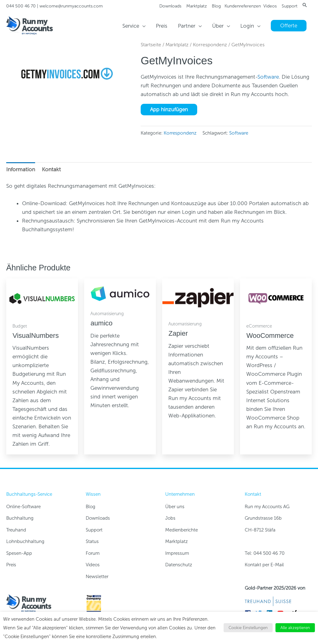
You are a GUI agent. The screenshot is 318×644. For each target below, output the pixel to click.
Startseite (151, 45)
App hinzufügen (169, 109)
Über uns (175, 507)
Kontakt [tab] (51, 169)
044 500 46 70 (21, 6)
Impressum (177, 553)
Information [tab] (21, 169)
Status (92, 541)
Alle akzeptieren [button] (295, 628)
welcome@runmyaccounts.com (71, 6)
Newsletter (97, 577)
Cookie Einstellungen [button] (248, 628)
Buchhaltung (20, 518)
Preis (11, 565)
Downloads (170, 6)
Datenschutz (179, 565)
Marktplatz (197, 6)
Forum (93, 553)
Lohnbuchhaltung (25, 541)
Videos (270, 6)
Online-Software (23, 507)
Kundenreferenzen (243, 6)
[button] (305, 5)
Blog (216, 6)
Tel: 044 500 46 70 (265, 553)
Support (290, 6)
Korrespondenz (210, 45)
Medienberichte (182, 530)
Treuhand (16, 530)
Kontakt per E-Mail (264, 565)
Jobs (170, 518)
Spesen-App (19, 553)
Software (268, 77)
